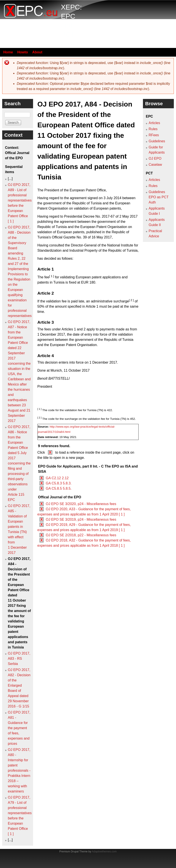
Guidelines (157, 141)
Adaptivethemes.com (104, 852)
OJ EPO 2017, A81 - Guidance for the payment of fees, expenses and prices (19, 728)
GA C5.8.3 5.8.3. (59, 483)
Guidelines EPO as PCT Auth (158, 197)
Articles (154, 123)
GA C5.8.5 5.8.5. (59, 488)
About (37, 52)
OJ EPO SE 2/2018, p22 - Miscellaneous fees (81, 535)
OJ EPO (155, 158)
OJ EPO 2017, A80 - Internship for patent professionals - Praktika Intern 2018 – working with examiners (19, 770)
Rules (153, 129)
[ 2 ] (131, 300)
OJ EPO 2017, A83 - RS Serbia (19, 659)
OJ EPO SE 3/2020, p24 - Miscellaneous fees (81, 504)
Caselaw (155, 165)
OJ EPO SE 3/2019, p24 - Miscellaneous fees (81, 519)
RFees (154, 135)
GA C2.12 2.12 (57, 478)
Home (8, 52)
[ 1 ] (52, 276)
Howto (23, 52)
